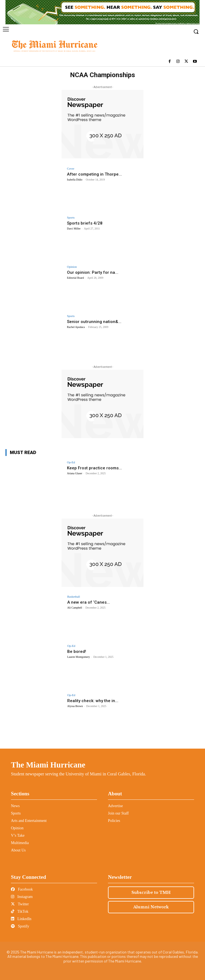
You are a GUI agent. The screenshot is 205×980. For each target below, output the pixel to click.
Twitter (20, 904)
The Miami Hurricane (48, 765)
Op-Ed (71, 462)
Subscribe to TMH (151, 892)
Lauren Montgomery (79, 657)
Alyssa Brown (75, 706)
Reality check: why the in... (93, 701)
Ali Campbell (75, 608)
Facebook (22, 889)
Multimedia (20, 843)
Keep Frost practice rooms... (94, 468)
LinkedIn (21, 919)
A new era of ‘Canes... (89, 602)
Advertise (115, 806)
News (15, 806)
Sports (71, 218)
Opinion (72, 267)
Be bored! (77, 652)
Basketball (74, 597)
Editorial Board (75, 278)
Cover (71, 169)
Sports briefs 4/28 (85, 223)
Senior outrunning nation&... (94, 322)
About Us (18, 850)
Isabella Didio (75, 180)
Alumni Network (151, 907)
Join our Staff (118, 813)
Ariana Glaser (75, 473)
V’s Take (18, 835)
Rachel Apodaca (76, 327)
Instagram (22, 897)
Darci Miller (74, 229)
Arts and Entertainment (29, 821)
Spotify (20, 926)
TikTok (20, 911)
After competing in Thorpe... (94, 174)
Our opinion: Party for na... (93, 272)
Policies (114, 821)
